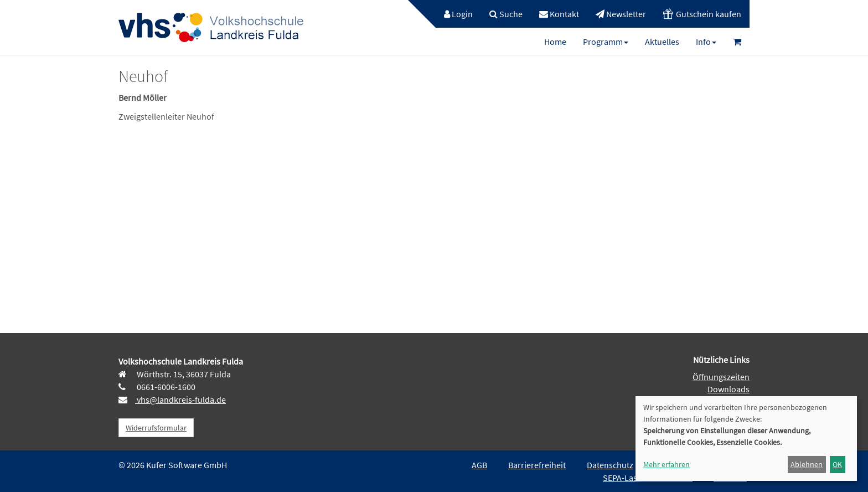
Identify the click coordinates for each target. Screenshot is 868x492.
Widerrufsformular (156, 428)
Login (458, 14)
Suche (506, 14)
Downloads (728, 389)
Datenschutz (610, 465)
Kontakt (559, 14)
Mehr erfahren (666, 464)
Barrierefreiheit (537, 465)
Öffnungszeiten (721, 377)
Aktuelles (662, 42)
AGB (479, 465)
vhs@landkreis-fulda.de (180, 399)
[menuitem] (453, 14)
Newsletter (621, 14)
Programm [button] (606, 42)
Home (555, 42)
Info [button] (706, 42)
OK (837, 464)
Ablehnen (807, 464)
